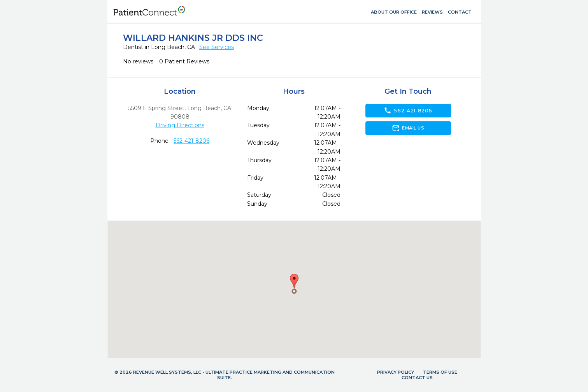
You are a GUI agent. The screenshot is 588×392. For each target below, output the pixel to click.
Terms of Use (440, 372)
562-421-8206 (191, 141)
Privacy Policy (396, 372)
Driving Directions (180, 125)
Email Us (408, 128)
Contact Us (417, 378)
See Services (217, 47)
